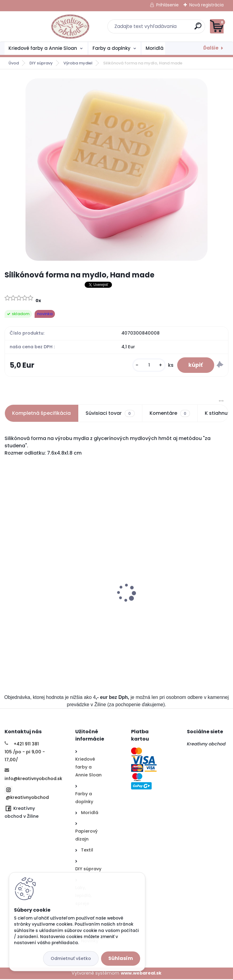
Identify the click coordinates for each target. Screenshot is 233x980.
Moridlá (155, 48)
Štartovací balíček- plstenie (42, 603)
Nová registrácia (206, 5)
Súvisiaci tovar (110, 414)
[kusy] (147, 366)
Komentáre (170, 414)
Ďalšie (211, 48)
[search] (189, 28)
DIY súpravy (41, 63)
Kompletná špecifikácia (41, 414)
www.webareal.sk (141, 974)
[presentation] (9, 584)
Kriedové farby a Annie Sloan (43, 48)
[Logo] (42, 26)
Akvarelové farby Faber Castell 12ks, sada (172, 603)
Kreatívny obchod (207, 745)
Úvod (14, 63)
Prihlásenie (167, 5)
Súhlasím (121, 958)
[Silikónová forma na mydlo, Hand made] (116, 170)
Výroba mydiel (78, 63)
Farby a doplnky (111, 48)
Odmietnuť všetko (71, 958)
